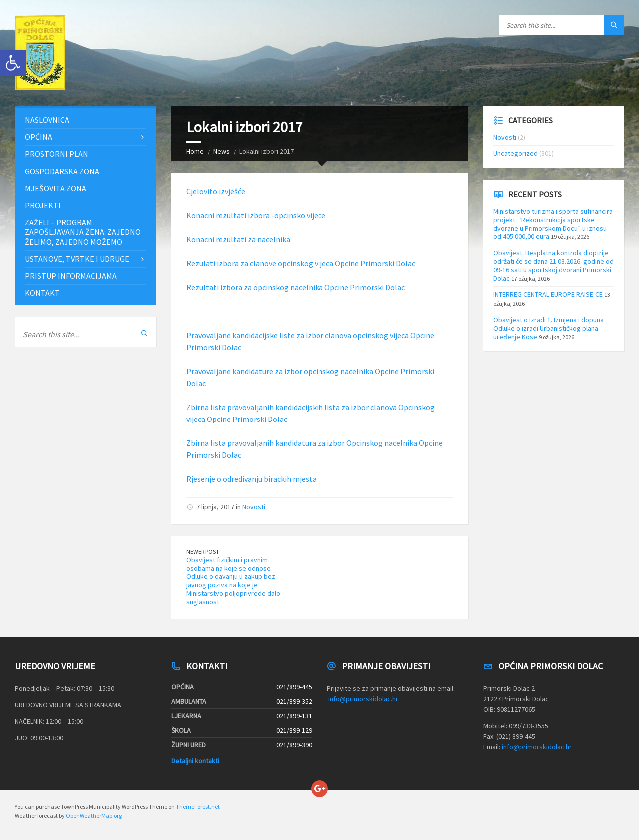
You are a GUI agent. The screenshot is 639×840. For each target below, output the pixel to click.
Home (195, 151)
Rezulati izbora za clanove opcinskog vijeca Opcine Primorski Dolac (301, 263)
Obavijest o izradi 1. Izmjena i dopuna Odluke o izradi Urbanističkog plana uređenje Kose (548, 328)
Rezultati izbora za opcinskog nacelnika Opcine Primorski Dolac (296, 287)
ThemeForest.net (198, 806)
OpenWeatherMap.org (94, 815)
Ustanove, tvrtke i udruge (77, 259)
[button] (13, 63)
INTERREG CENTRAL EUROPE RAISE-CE (548, 294)
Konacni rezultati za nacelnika (238, 239)
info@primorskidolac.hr (363, 699)
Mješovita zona (56, 188)
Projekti (43, 205)
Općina (39, 137)
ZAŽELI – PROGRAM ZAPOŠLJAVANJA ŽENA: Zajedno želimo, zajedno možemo (83, 232)
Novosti (254, 507)
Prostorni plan (57, 154)
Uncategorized (515, 153)
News (221, 151)
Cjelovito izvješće (216, 191)
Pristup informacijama (71, 276)
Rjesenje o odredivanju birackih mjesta (251, 479)
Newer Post (203, 552)
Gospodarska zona (62, 171)
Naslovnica (47, 120)
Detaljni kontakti (195, 761)
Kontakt (42, 293)
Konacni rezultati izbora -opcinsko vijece (256, 215)
